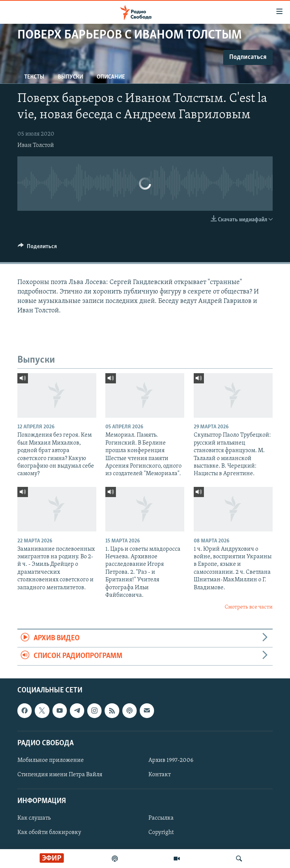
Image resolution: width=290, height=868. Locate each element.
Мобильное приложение (51, 760)
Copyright (161, 832)
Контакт (160, 775)
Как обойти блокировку (49, 832)
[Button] (37, 248)
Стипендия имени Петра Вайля (60, 775)
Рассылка (161, 818)
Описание (111, 77)
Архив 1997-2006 (171, 760)
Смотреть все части (249, 607)
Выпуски (70, 77)
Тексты (34, 77)
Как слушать (34, 818)
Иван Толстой (36, 145)
